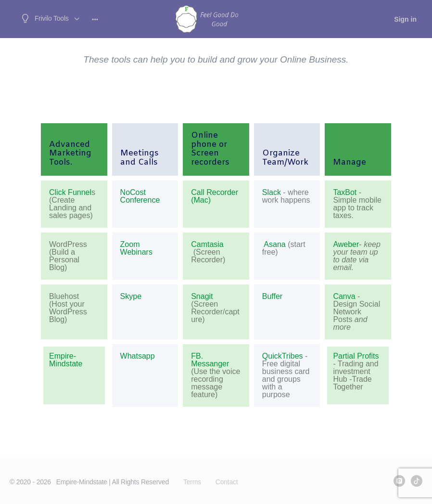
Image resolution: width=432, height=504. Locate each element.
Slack (272, 193)
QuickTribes (283, 356)
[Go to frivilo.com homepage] (207, 18)
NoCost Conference (140, 196)
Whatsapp (138, 356)
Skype (131, 296)
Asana (274, 245)
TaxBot (345, 193)
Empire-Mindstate (66, 360)
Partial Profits (356, 356)
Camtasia (207, 245)
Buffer (272, 297)
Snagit (202, 297)
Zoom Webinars (136, 248)
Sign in (405, 19)
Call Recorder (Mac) (215, 196)
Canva (344, 296)
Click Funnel (70, 192)
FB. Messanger (210, 360)
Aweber (346, 244)
